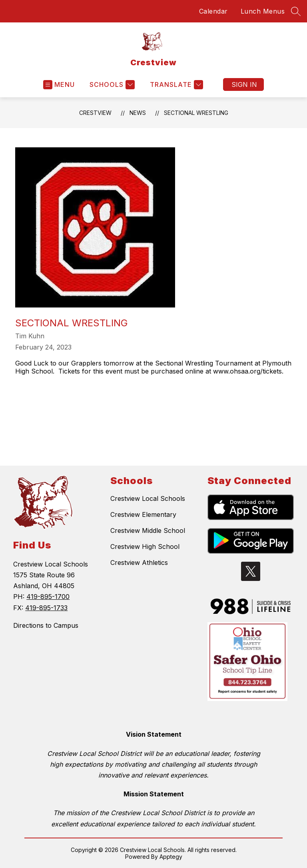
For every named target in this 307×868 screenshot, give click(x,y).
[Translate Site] (175, 85)
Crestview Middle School (148, 530)
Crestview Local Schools (148, 498)
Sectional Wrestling (196, 113)
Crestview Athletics (139, 563)
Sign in (244, 84)
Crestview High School (145, 547)
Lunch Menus (263, 11)
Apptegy (171, 857)
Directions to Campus (46, 625)
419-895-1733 (46, 608)
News (138, 113)
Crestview (95, 113)
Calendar (213, 11)
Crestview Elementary (143, 514)
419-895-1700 (48, 597)
